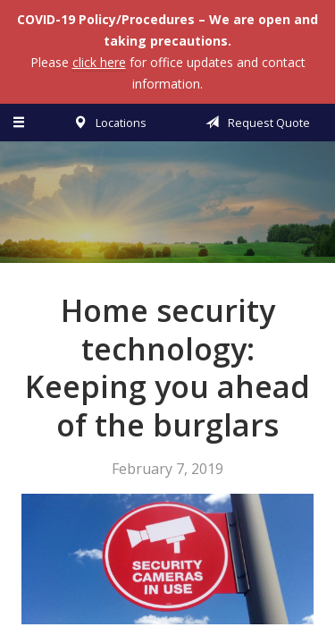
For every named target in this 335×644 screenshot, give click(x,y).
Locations (107, 123)
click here (99, 62)
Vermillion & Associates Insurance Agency (167, 210)
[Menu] (20, 123)
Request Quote (255, 123)
